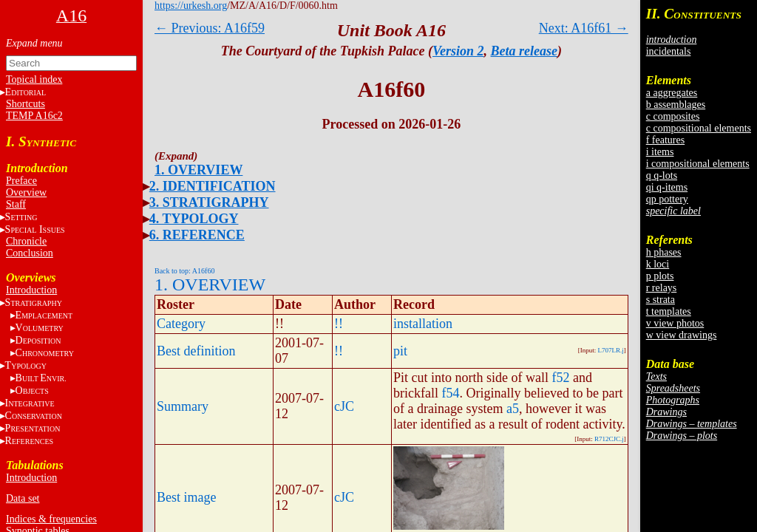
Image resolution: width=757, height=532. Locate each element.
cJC (344, 406)
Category (181, 324)
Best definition (196, 351)
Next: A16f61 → (584, 28)
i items (660, 152)
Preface (21, 181)
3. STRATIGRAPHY (209, 202)
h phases (664, 252)
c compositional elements (699, 128)
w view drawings (682, 335)
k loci (658, 264)
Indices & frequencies (51, 519)
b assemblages (676, 105)
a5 (513, 409)
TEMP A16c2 (34, 116)
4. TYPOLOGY (194, 219)
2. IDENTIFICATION (213, 186)
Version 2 (458, 51)
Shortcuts (26, 104)
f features (665, 140)
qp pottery (667, 199)
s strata (661, 300)
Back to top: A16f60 (184, 271)
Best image (186, 497)
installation (423, 324)
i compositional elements (698, 164)
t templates (669, 311)
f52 (560, 378)
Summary (183, 406)
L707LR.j (610, 350)
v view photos (675, 323)
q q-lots (662, 175)
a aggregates (672, 93)
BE (41, 378)
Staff (16, 204)
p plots (660, 276)
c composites (673, 116)
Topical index (34, 79)
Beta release (524, 51)
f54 (450, 393)
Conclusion (30, 253)
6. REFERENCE (197, 235)
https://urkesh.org (191, 6)
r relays (662, 288)
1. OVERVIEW (198, 170)
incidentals (669, 51)
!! (339, 324)
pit (400, 351)
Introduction (31, 290)
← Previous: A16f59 (210, 28)
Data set (23, 498)
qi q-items (667, 187)
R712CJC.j (609, 439)
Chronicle (26, 241)
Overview (26, 192)
